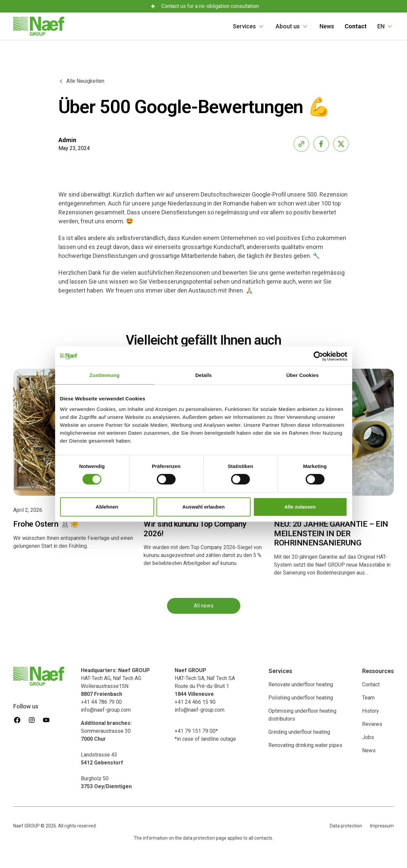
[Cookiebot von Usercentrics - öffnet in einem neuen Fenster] (318, 356)
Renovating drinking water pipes (305, 745)
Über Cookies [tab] (303, 375)
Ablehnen (107, 507)
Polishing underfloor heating (301, 698)
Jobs (368, 737)
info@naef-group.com (106, 710)
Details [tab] (204, 375)
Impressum (382, 826)
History (371, 711)
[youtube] (46, 720)
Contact (371, 684)
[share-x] (341, 144)
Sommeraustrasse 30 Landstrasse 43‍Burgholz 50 (106, 755)
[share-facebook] (321, 144)
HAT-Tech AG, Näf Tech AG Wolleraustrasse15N (115, 682)
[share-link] (301, 144)
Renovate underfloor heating (301, 684)
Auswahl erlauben (203, 507)
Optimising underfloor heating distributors (302, 715)
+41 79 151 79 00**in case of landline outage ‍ (205, 735)
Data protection (346, 826)
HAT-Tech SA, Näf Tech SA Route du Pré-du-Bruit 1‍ (205, 682)
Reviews (372, 724)
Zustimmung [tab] (104, 375)
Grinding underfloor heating (299, 732)
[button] (249, 26)
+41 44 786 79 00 (101, 702)
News (327, 26)
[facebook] (17, 720)
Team (368, 698)
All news (204, 606)
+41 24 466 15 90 (195, 702)
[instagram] (32, 720)
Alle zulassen (300, 507)
